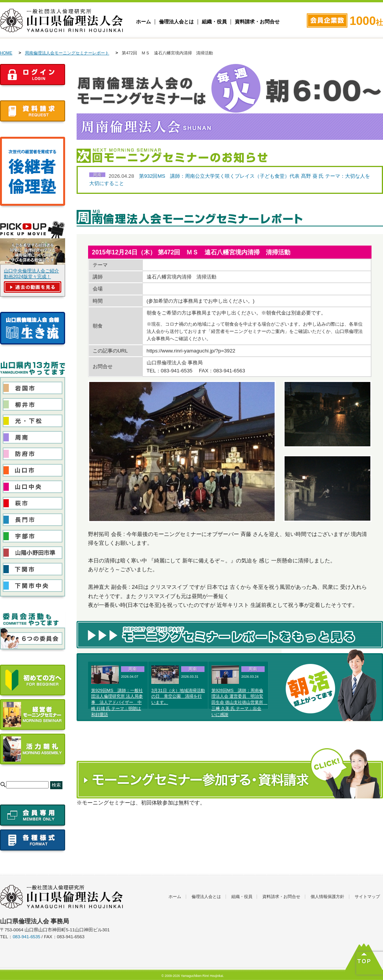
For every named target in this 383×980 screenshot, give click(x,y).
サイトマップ (367, 896)
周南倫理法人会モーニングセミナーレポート (67, 53)
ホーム (143, 22)
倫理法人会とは (176, 22)
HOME (6, 53)
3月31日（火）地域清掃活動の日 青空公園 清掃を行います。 (178, 696)
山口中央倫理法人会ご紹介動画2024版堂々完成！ (31, 274)
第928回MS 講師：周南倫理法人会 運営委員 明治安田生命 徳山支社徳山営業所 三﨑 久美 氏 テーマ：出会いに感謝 (239, 702)
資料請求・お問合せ (257, 22)
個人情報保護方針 (327, 896)
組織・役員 (214, 22)
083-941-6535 (26, 937)
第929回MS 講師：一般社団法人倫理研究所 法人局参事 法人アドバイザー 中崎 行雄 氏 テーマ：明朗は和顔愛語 (117, 702)
